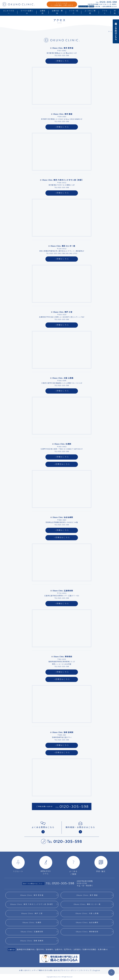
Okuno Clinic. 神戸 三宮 (32, 914)
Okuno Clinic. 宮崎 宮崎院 (32, 941)
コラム (46, 865)
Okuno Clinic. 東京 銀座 (87, 895)
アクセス (105, 12)
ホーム (110, 32)
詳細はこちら (62, 61)
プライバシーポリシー (69, 971)
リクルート (18, 864)
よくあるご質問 (90, 12)
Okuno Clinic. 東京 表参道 (32, 895)
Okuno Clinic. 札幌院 (32, 923)
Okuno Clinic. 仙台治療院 (87, 923)
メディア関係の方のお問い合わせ (46, 971)
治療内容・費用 (57, 12)
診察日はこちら (62, 464)
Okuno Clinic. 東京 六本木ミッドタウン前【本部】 (32, 904)
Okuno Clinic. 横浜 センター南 (87, 904)
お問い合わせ (24, 971)
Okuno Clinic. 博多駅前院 (87, 932)
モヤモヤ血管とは (27, 12)
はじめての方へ (9, 12)
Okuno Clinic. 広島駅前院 (32, 932)
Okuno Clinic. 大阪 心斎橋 (87, 914)
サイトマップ (86, 971)
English (97, 971)
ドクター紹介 (74, 12)
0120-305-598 (74, 807)
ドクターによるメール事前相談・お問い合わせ (62, 4)
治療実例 (43, 12)
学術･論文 (101, 864)
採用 (115, 12)
